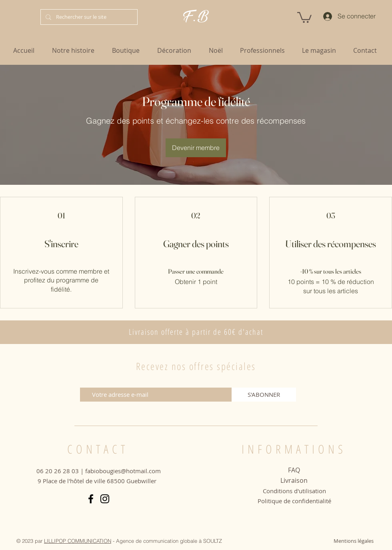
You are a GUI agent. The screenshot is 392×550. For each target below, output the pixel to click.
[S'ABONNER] (264, 395)
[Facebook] (91, 499)
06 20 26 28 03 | (61, 471)
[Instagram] (105, 499)
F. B (196, 17)
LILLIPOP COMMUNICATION (78, 541)
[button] (304, 17)
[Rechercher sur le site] (88, 17)
